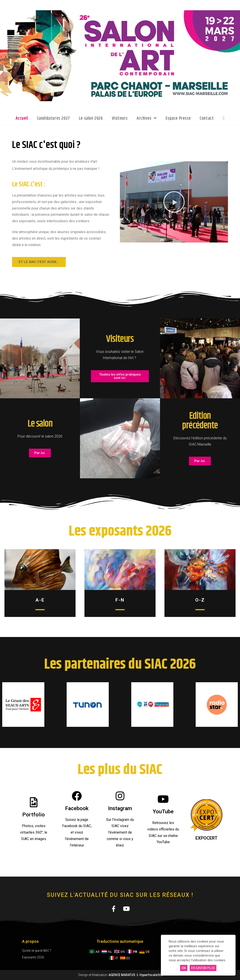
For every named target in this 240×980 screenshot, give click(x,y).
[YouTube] (163, 799)
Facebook (77, 808)
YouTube (163, 811)
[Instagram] (120, 796)
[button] (174, 202)
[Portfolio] (34, 802)
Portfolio (34, 815)
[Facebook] (77, 796)
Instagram (120, 808)
